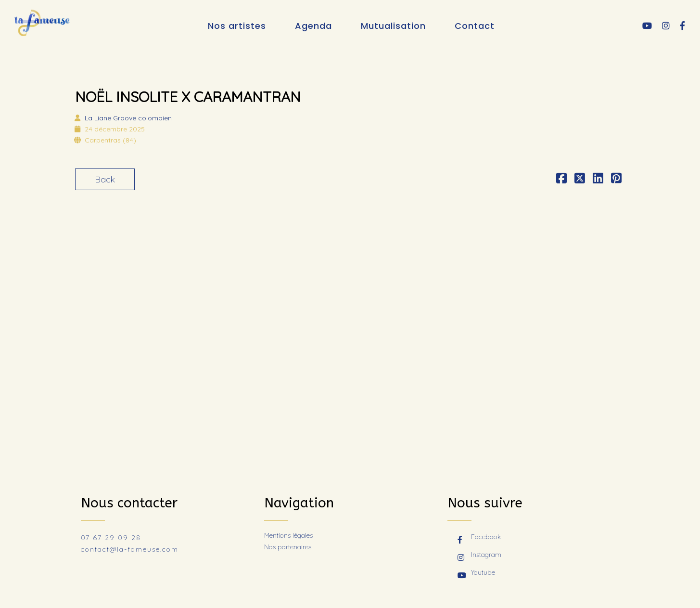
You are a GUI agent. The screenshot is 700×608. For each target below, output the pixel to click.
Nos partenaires (288, 547)
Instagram (479, 556)
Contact (475, 26)
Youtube (476, 573)
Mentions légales (288, 535)
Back (105, 179)
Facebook (479, 538)
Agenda (313, 26)
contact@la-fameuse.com (130, 549)
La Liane (128, 118)
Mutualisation (393, 26)
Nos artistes (237, 26)
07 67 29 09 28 (111, 538)
